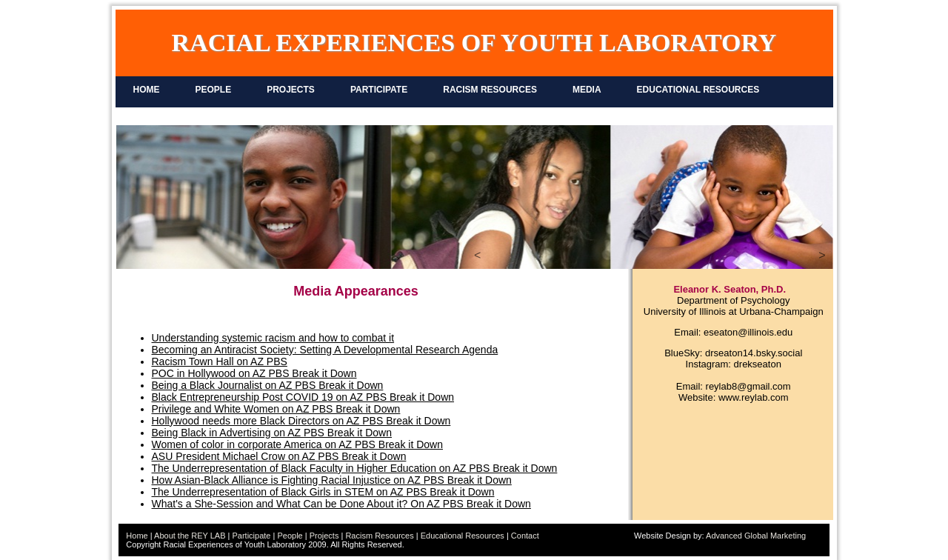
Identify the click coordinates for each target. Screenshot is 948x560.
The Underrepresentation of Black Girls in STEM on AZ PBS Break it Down (323, 492)
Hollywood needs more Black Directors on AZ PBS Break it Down (301, 421)
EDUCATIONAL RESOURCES (698, 90)
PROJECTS (291, 90)
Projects (324, 536)
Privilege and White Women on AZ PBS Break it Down (276, 409)
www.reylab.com (754, 397)
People (290, 536)
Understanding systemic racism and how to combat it (273, 338)
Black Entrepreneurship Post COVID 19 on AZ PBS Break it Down (303, 397)
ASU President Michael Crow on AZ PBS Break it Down (279, 456)
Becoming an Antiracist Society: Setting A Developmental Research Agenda (325, 350)
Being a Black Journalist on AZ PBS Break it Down (268, 385)
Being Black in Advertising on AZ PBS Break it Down (272, 433)
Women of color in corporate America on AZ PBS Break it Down (297, 444)
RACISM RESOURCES (490, 90)
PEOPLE (214, 90)
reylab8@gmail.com (748, 386)
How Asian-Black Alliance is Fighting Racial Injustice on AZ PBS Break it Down (332, 480)
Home (137, 536)
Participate (251, 536)
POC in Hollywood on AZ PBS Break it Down (254, 373)
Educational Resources (463, 536)
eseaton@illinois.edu (748, 332)
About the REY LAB (190, 536)
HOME (147, 90)
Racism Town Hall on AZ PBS (220, 361)
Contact (525, 536)
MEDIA (587, 90)
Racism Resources (379, 536)
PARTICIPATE (379, 90)
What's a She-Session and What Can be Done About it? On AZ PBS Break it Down (341, 504)
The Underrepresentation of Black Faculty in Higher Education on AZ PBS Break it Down (355, 468)
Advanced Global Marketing (756, 536)
